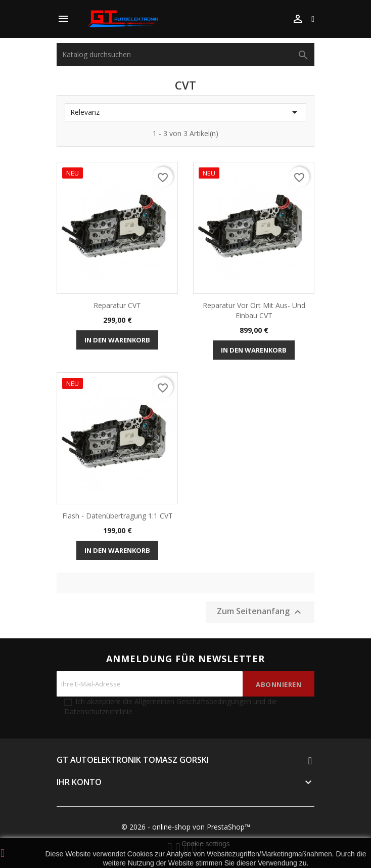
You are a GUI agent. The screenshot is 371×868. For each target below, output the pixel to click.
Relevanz (185, 112)
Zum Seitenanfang (260, 612)
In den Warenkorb (117, 340)
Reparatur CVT (117, 305)
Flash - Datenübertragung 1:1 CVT (118, 516)
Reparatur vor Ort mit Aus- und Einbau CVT (254, 310)
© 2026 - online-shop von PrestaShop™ (186, 827)
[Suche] (185, 54)
